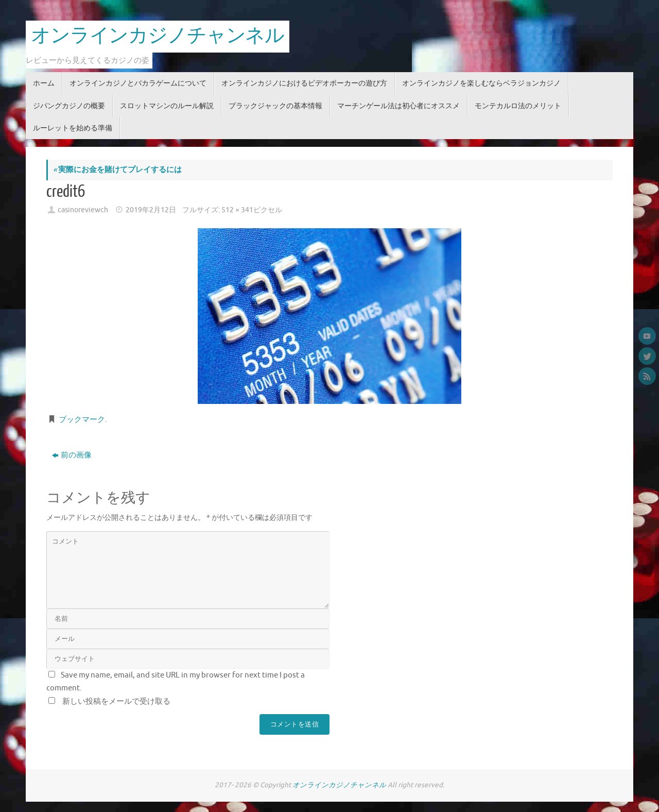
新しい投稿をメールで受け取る (116, 701)
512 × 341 (237, 210)
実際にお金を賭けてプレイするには (117, 170)
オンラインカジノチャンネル (158, 36)
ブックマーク (82, 420)
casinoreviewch (83, 210)
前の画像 (72, 455)
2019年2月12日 (151, 210)
